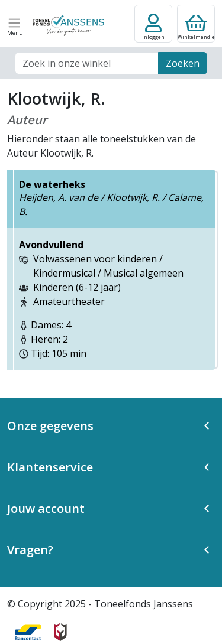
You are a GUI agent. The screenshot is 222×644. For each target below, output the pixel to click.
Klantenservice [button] (50, 467)
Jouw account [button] (46, 508)
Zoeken (183, 63)
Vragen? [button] (30, 550)
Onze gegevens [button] (50, 426)
